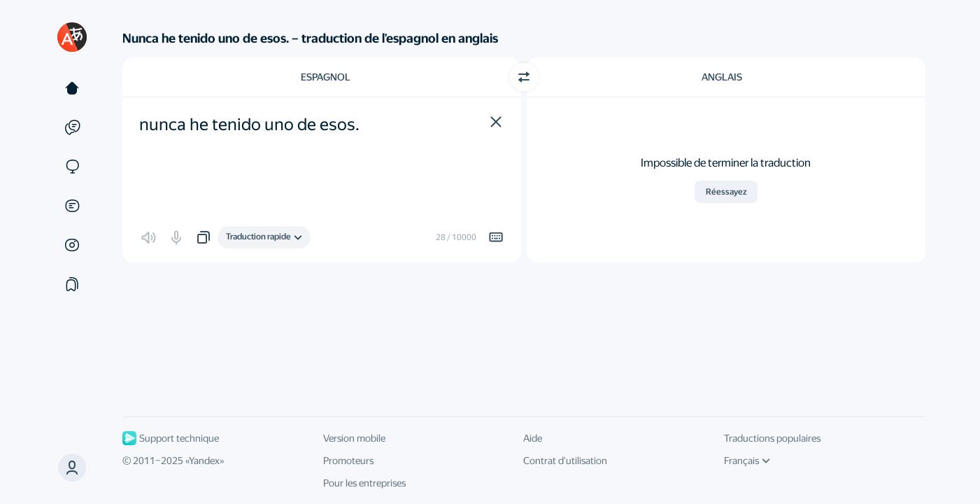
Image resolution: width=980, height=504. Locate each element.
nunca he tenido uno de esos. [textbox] (249, 125)
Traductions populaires (772, 438)
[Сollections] (72, 284)
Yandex (204, 461)
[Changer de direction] (524, 77)
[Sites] (72, 167)
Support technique (171, 438)
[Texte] (72, 88)
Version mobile (354, 438)
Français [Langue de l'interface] (747, 461)
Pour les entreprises (364, 483)
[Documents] (72, 206)
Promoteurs (348, 461)
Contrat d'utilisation (565, 461)
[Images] (72, 245)
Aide (533, 438)
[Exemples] (72, 127)
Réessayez (726, 192)
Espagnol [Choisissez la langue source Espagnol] (326, 77)
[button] (496, 122)
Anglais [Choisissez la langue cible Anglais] (722, 77)
